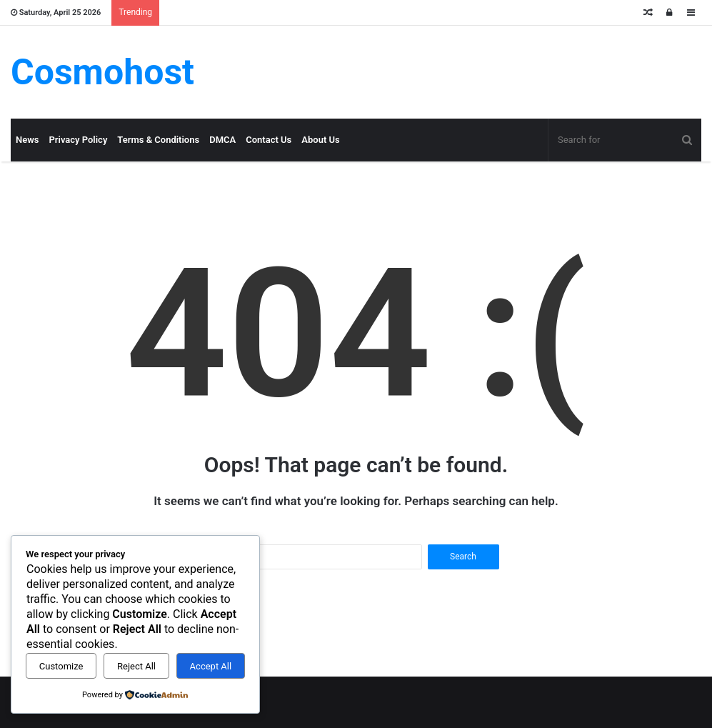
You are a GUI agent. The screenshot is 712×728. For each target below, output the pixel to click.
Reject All (136, 666)
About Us (320, 140)
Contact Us (269, 140)
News (27, 140)
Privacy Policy (78, 140)
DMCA (222, 140)
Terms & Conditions (158, 140)
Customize (61, 666)
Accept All (211, 666)
